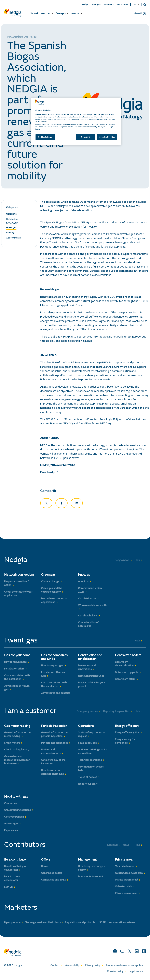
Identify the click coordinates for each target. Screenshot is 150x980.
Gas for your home (17, 656)
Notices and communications (51, 752)
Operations (86, 727)
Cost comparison (14, 818)
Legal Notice (136, 972)
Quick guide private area (129, 874)
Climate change (50, 582)
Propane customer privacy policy (124, 966)
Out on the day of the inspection (53, 763)
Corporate (11, 215)
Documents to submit (91, 877)
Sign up (8, 888)
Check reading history (17, 750)
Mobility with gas (16, 797)
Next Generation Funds (91, 677)
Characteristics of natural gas (88, 625)
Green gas (61, 14)
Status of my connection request (92, 735)
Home (45, 867)
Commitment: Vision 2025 (90, 591)
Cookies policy (115, 972)
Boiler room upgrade (127, 673)
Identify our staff (88, 785)
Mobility (10, 233)
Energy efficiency (127, 727)
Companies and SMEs (53, 880)
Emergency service (87, 712)
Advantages (11, 824)
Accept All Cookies (107, 137)
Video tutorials (123, 887)
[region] (76, 122)
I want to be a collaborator (12, 879)
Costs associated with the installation (17, 678)
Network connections (40, 14)
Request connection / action (16, 584)
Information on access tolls (91, 769)
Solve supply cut (87, 744)
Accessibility (72, 966)
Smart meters (12, 744)
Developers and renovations (87, 668)
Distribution (12, 220)
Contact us (11, 804)
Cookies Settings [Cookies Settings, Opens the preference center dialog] (45, 137)
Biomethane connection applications (55, 601)
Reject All (85, 137)
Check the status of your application (18, 594)
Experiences (11, 831)
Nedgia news (122, 561)
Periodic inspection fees (55, 744)
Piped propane (12, 923)
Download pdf (49, 473)
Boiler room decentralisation (124, 664)
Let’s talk (112, 846)
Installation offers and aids (54, 675)
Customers (108, 5)
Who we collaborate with (92, 606)
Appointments (13, 238)
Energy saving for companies (125, 742)
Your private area (125, 867)
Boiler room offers (125, 680)
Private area (124, 860)
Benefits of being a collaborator (15, 869)
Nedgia (85, 5)
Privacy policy (93, 966)
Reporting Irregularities (116, 712)
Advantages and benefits (56, 694)
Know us (75, 14)
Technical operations (90, 761)
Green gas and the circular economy (52, 591)
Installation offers (14, 669)
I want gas (96, 5)
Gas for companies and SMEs (54, 658)
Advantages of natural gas (17, 688)
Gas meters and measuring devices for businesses (17, 761)
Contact (55, 966)
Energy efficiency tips (127, 733)
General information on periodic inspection (54, 735)
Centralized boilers (128, 656)
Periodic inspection (54, 727)
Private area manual (126, 880)
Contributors (122, 5)
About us (83, 582)
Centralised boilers (52, 874)
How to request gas (15, 663)
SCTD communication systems (117, 923)
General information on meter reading (17, 735)
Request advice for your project (92, 685)
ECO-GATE (12, 224)
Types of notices (88, 778)
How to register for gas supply (91, 869)
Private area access (126, 894)
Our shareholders (88, 616)
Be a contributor (16, 860)
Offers (46, 860)
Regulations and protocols (80, 923)
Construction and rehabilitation (90, 658)
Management (88, 860)
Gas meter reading (17, 727)
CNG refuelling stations (18, 811)
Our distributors (87, 599)
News (126, 846)
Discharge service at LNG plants (43, 923)
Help (137, 561)
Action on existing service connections (93, 752)
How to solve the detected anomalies (52, 773)
